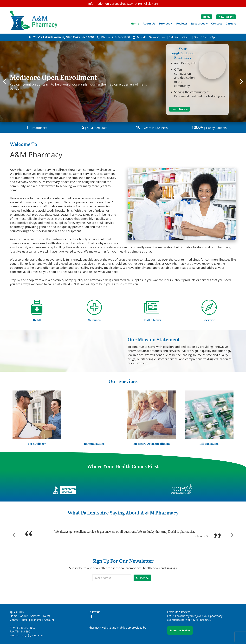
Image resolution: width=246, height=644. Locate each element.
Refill (207, 17)
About (24, 616)
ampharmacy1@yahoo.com (27, 635)
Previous (5, 81)
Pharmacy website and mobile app (110, 628)
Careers (231, 23)
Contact (217, 23)
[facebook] (91, 616)
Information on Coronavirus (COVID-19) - (123, 4)
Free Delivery (37, 443)
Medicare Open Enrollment (152, 443)
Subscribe (142, 578)
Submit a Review (180, 630)
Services (94, 320)
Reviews (182, 23)
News (47, 616)
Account (49, 620)
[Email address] (112, 578)
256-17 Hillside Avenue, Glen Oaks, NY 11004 (64, 37)
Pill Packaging (209, 443)
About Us (149, 23)
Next (241, 81)
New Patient (226, 17)
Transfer (36, 620)
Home (135, 23)
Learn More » (179, 109)
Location (209, 320)
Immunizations (94, 443)
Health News (152, 320)
